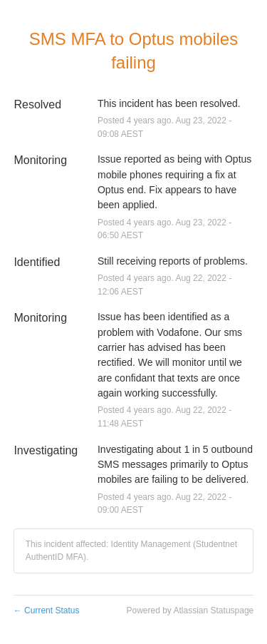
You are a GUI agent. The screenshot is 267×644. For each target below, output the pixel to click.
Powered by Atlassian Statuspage (190, 610)
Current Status (47, 610)
